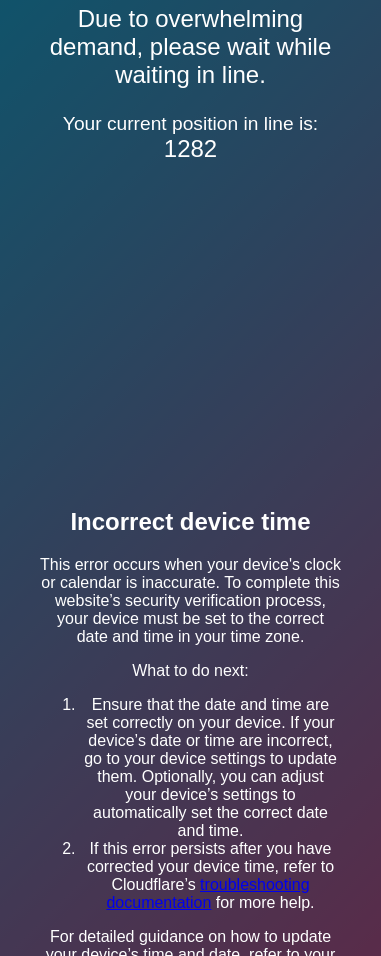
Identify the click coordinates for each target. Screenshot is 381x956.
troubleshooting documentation (207, 893)
